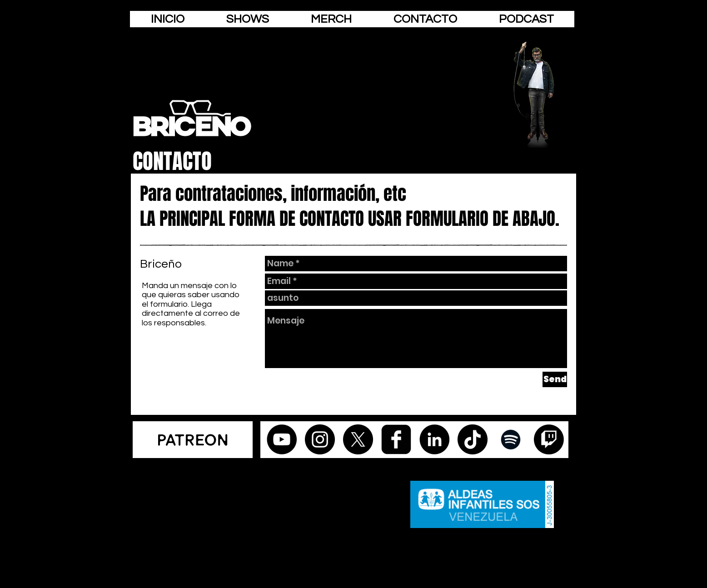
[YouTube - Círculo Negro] (282, 439)
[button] (425, 19)
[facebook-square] (396, 439)
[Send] (555, 379)
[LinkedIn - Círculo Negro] (434, 439)
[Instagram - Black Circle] (320, 439)
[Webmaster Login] (190, 462)
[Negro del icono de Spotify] (511, 439)
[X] (358, 439)
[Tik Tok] (473, 439)
